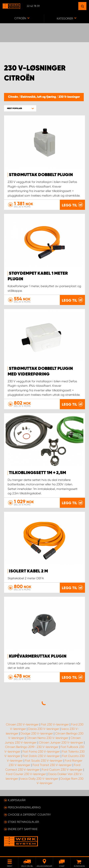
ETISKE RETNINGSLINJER (23, 822)
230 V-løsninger (69, 97)
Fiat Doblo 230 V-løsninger (41, 756)
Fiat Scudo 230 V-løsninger (44, 761)
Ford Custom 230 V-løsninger (62, 770)
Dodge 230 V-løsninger (37, 733)
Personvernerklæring (24, 807)
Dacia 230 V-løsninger (44, 729)
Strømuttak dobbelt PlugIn (41, 175)
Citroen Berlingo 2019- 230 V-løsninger (32, 747)
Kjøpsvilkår (17, 800)
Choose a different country (29, 815)
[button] (20, 108)
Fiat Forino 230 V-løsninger (41, 752)
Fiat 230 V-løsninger (55, 724)
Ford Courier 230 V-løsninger (26, 774)
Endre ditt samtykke (23, 829)
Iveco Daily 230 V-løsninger (39, 779)
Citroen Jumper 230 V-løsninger (61, 743)
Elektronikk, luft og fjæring (39, 97)
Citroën (13, 97)
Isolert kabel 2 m (28, 571)
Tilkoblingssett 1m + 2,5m (37, 473)
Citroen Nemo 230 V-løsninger (47, 738)
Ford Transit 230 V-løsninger (52, 765)
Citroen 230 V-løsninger (22, 724)
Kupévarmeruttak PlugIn (38, 656)
